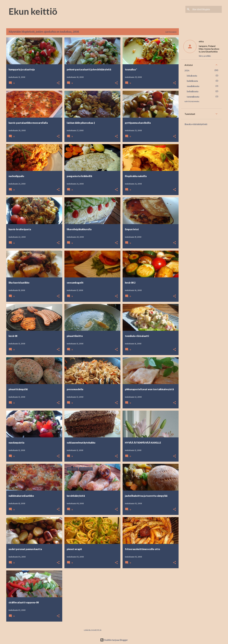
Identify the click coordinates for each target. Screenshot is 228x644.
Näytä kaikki (171, 32)
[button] (58, 83)
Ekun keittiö (33, 11)
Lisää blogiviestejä (93, 630)
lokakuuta (192, 76)
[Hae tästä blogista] (206, 9)
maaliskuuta (193, 86)
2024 (187, 71)
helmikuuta (193, 92)
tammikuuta (193, 97)
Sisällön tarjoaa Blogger (114, 640)
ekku (201, 41)
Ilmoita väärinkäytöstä (196, 124)
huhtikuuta (192, 81)
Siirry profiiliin (205, 56)
